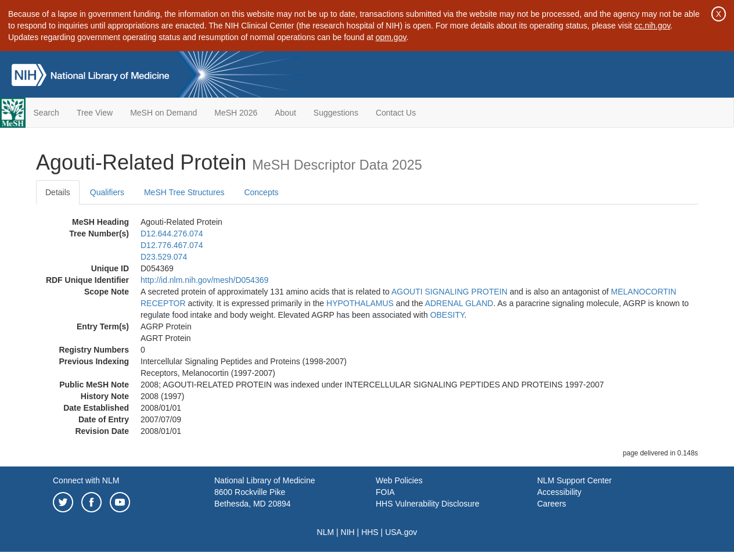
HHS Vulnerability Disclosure (427, 504)
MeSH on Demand (163, 113)
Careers (552, 504)
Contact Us (396, 113)
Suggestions (336, 113)
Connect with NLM (86, 480)
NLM (326, 532)
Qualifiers (107, 192)
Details (58, 192)
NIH (348, 532)
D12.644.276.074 (172, 234)
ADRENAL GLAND (459, 303)
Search (46, 113)
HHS (370, 532)
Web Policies (399, 480)
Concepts (261, 192)
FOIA (385, 492)
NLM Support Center (574, 480)
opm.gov (391, 37)
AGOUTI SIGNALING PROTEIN (449, 292)
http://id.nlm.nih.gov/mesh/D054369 (204, 280)
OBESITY (447, 315)
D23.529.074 (164, 257)
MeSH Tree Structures (184, 192)
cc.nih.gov (652, 26)
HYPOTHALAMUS (360, 303)
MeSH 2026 (236, 113)
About (285, 113)
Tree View (95, 113)
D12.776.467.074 (172, 245)
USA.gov (401, 532)
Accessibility (559, 492)
